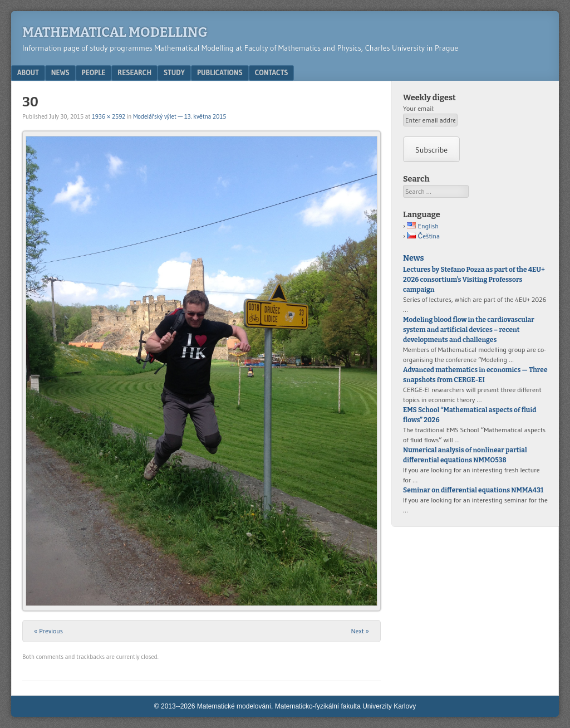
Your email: (419, 108)
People (94, 72)
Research (134, 72)
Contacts (272, 72)
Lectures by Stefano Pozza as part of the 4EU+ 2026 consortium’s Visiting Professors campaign (474, 280)
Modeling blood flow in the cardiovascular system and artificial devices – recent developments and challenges (469, 330)
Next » (360, 631)
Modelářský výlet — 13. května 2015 (180, 116)
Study (174, 72)
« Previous (48, 631)
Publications (220, 72)
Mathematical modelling (115, 32)
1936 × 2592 (109, 116)
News (60, 72)
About (28, 72)
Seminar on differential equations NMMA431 (473, 490)
